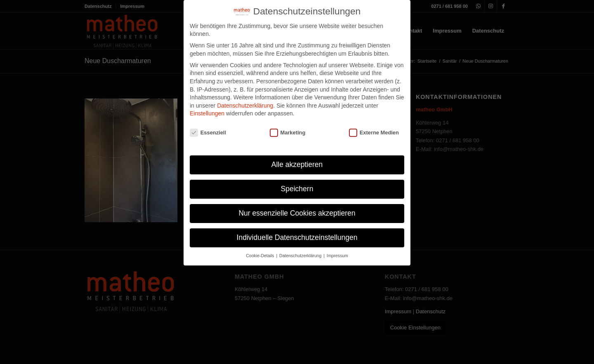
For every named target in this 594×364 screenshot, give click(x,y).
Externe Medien (374, 133)
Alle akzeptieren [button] (297, 164)
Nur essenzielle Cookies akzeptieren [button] (297, 213)
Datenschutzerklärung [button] (301, 256)
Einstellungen (207, 113)
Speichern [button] (297, 189)
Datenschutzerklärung (245, 106)
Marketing (288, 133)
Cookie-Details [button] (260, 256)
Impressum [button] (337, 256)
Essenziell (208, 133)
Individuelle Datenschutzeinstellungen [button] (297, 237)
